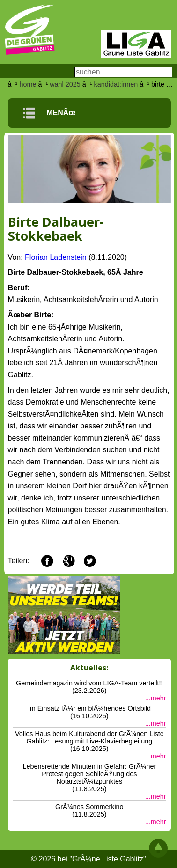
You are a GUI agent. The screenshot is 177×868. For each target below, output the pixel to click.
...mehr (156, 698)
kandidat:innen (116, 84)
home (28, 84)
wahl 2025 (65, 84)
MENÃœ (49, 113)
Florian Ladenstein (56, 257)
